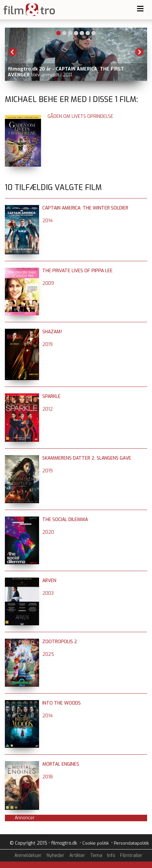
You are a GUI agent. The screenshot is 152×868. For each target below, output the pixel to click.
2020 (48, 532)
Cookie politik (96, 843)
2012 (48, 409)
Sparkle (51, 396)
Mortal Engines (61, 764)
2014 (48, 221)
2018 (48, 777)
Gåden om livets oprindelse (80, 116)
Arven (49, 581)
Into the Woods (62, 703)
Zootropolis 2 (60, 642)
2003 (48, 593)
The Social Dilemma (65, 520)
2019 (48, 345)
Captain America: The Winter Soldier (85, 208)
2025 (48, 654)
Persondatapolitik (131, 843)
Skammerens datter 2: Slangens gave (87, 458)
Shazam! (52, 332)
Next (139, 52)
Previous (13, 52)
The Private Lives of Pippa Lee (77, 271)
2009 (48, 283)
